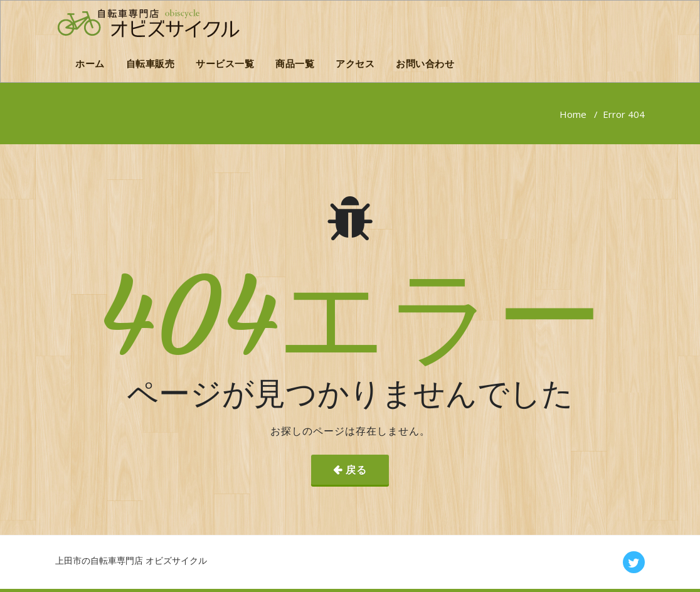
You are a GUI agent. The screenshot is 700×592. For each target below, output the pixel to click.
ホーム (90, 63)
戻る (356, 470)
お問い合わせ (425, 63)
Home (573, 114)
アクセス (355, 63)
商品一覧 (295, 63)
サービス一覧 (225, 63)
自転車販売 (151, 63)
